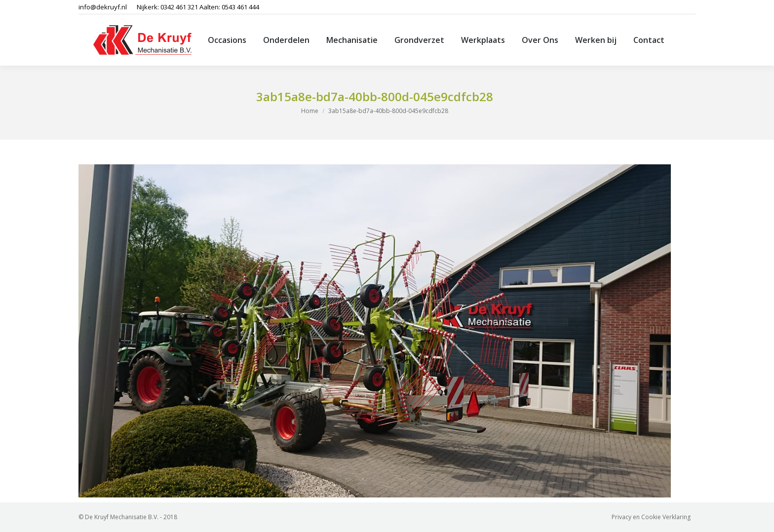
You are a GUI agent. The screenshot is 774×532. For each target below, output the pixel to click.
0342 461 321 (179, 7)
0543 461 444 (240, 7)
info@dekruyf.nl (103, 7)
